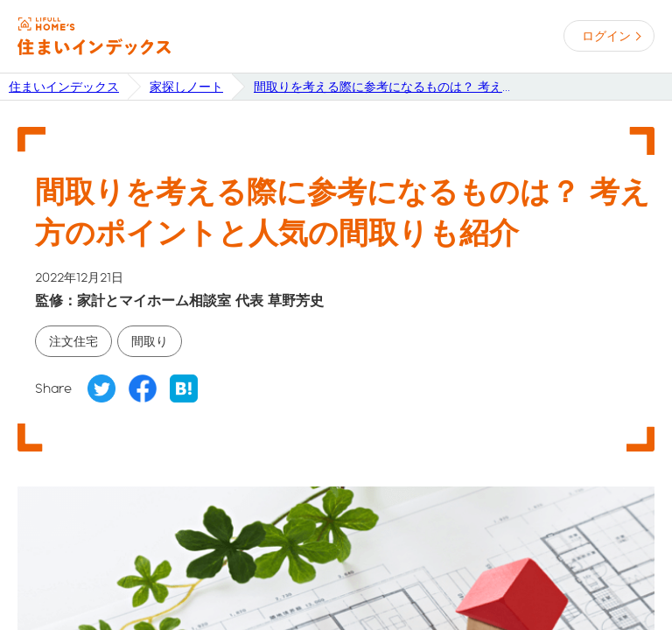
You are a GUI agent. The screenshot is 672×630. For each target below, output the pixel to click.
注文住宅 (73, 341)
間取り (150, 341)
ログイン (606, 36)
